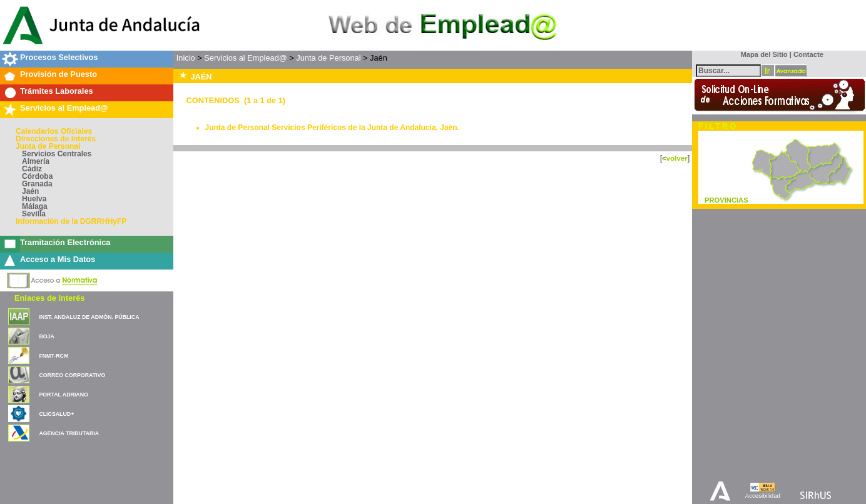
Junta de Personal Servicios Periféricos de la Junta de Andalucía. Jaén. (332, 128)
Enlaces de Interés (49, 298)
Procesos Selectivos (59, 57)
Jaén (30, 191)
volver (676, 158)
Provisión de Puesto (59, 74)
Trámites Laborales (57, 91)
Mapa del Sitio (761, 54)
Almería (36, 161)
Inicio (186, 58)
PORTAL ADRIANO (64, 395)
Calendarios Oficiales (54, 131)
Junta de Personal (48, 146)
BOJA (46, 336)
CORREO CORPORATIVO (72, 375)
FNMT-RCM (53, 356)
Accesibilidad (763, 496)
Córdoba (37, 176)
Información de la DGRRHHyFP (71, 221)
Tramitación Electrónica (65, 242)
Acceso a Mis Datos (58, 259)
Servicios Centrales (57, 154)
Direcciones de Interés (56, 139)
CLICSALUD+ (56, 414)
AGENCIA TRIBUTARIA (69, 433)
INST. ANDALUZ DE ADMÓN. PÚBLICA (89, 317)
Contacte (808, 54)
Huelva (34, 199)
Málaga (35, 206)
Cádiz (32, 169)
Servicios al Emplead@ (64, 108)
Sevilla (34, 214)
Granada (37, 184)
